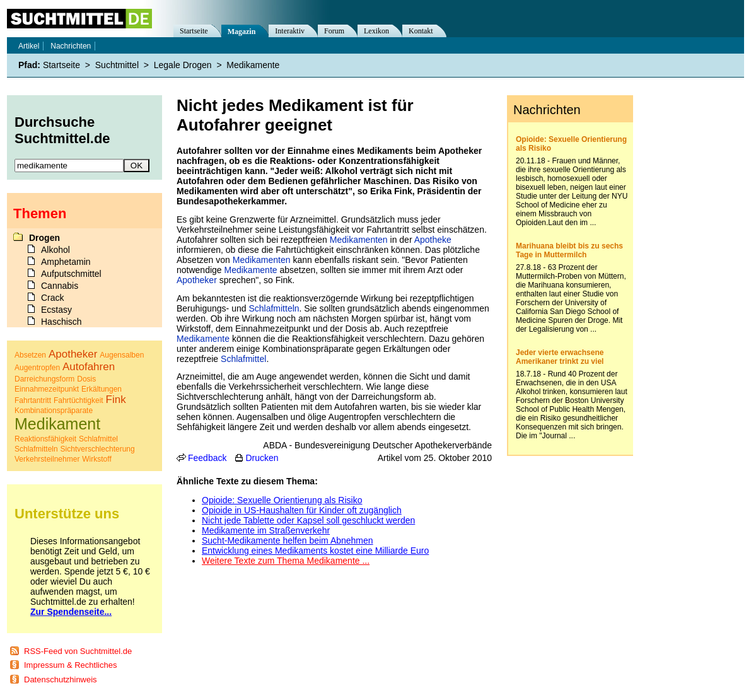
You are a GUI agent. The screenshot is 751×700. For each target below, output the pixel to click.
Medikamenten (359, 240)
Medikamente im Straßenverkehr (266, 530)
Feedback (207, 458)
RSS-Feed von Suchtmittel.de (78, 651)
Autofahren (89, 367)
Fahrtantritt (33, 400)
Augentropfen (37, 368)
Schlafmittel (243, 359)
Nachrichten (71, 46)
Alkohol (55, 250)
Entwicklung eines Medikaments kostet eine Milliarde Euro (315, 551)
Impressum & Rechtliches (70, 665)
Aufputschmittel (71, 274)
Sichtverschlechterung (98, 449)
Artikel (29, 46)
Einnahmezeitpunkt (47, 389)
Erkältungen (102, 389)
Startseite (194, 31)
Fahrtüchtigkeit (79, 400)
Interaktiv (290, 31)
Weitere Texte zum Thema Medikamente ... (286, 561)
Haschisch (61, 322)
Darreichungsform (44, 379)
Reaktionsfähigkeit (45, 439)
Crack (53, 298)
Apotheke (433, 240)
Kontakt (421, 31)
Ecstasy (56, 310)
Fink (116, 400)
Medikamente (251, 270)
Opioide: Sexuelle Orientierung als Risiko (282, 500)
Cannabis (60, 286)
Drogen (44, 238)
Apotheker (197, 280)
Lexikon (376, 31)
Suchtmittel (117, 65)
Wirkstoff (96, 459)
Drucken (262, 458)
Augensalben (122, 355)
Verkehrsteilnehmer (47, 459)
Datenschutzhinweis (61, 680)
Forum (334, 31)
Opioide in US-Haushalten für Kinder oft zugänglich (302, 510)
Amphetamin (66, 262)
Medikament (57, 424)
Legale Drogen (183, 65)
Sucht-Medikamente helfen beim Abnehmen (288, 540)
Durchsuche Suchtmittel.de (62, 130)
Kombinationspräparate (54, 411)
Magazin (242, 32)
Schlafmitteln (274, 308)
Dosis (86, 379)
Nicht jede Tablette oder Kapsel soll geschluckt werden (308, 520)
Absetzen (30, 355)
